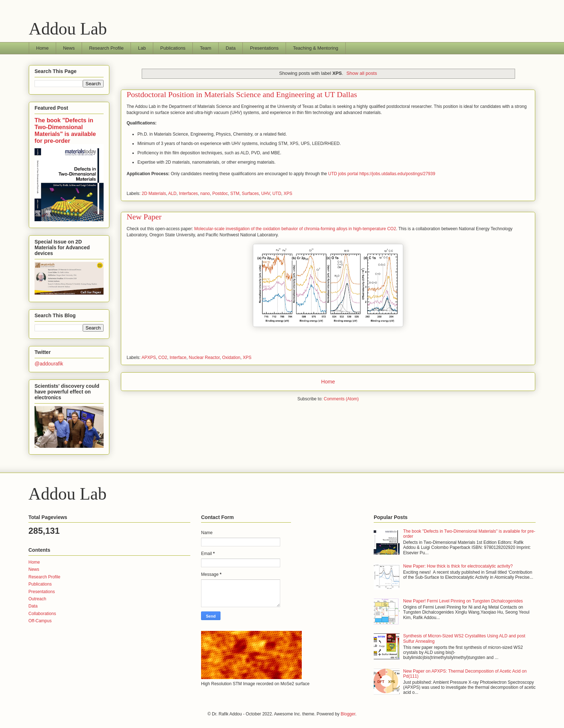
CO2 (163, 358)
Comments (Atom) (341, 399)
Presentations (264, 48)
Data (230, 48)
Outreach (37, 599)
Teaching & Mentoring (315, 48)
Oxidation (231, 358)
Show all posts (362, 73)
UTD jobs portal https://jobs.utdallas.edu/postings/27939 (382, 174)
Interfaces (188, 194)
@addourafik (49, 364)
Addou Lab (68, 29)
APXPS (149, 358)
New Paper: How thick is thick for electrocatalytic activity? (458, 566)
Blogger (348, 714)
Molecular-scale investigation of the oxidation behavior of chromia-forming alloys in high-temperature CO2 (295, 229)
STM (235, 194)
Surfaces (250, 194)
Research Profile (106, 48)
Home (43, 48)
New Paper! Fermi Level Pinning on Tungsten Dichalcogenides (463, 601)
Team (206, 48)
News (69, 48)
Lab (142, 48)
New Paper (144, 217)
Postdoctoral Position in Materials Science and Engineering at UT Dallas (242, 94)
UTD (277, 194)
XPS (288, 194)
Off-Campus (40, 621)
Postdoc (220, 194)
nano (205, 194)
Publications (173, 48)
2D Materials (154, 194)
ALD (172, 194)
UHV (265, 194)
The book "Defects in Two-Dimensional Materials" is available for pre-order (65, 130)
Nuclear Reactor (204, 358)
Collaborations (42, 614)
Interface (178, 358)
